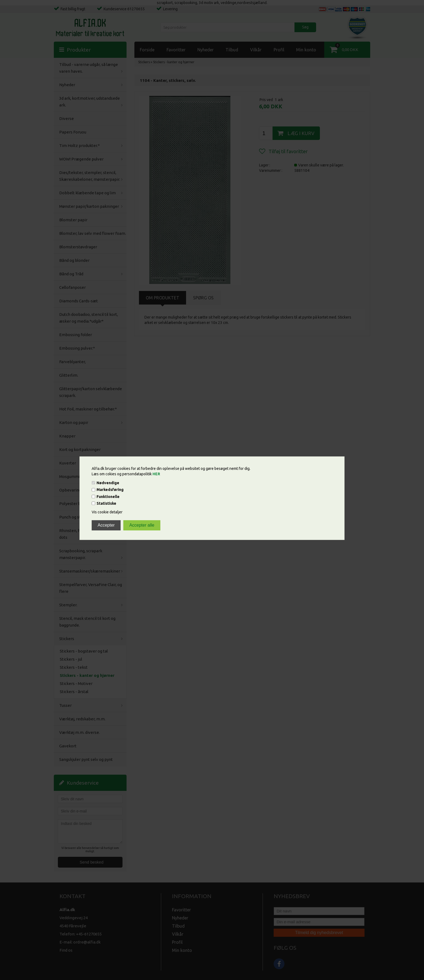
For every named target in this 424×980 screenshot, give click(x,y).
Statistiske (106, 503)
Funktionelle (108, 497)
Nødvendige (108, 483)
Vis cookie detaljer (107, 512)
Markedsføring (110, 490)
